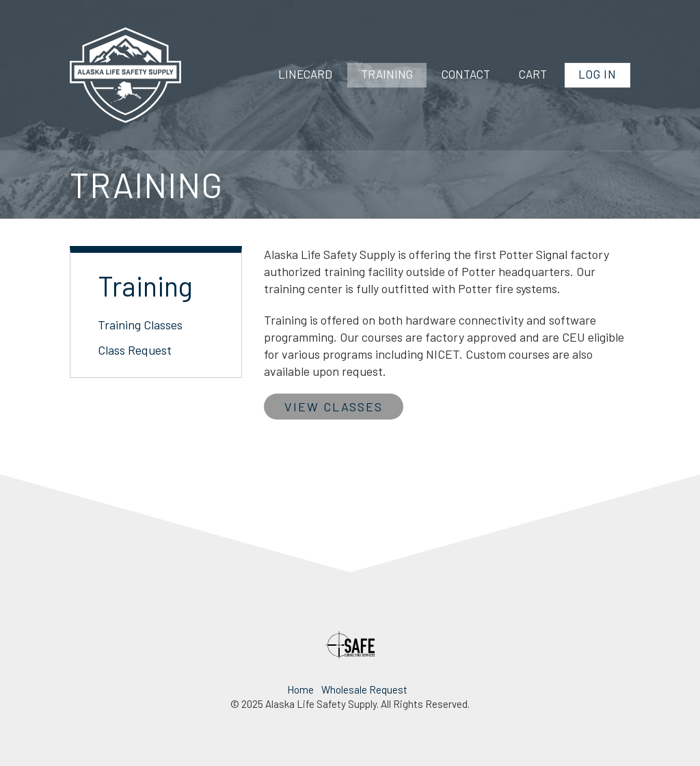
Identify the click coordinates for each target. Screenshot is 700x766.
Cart (533, 74)
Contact (466, 74)
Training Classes (140, 325)
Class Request (135, 350)
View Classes (334, 407)
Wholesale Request (364, 689)
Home (300, 689)
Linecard (305, 74)
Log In (597, 74)
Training (387, 74)
